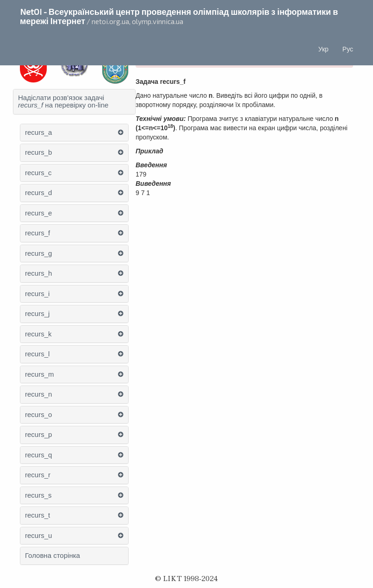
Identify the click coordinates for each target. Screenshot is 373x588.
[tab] (74, 102)
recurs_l (37, 354)
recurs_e (38, 213)
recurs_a (38, 133)
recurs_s (38, 495)
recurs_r (38, 475)
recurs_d (38, 193)
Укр (323, 49)
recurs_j (37, 314)
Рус (348, 49)
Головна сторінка (53, 556)
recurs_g (38, 253)
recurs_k (38, 334)
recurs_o (38, 415)
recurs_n (38, 394)
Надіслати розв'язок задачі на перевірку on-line (63, 102)
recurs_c (38, 173)
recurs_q (38, 455)
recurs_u (38, 536)
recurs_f (37, 233)
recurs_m (40, 374)
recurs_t (37, 515)
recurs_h (38, 273)
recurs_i (37, 294)
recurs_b (38, 152)
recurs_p (38, 435)
